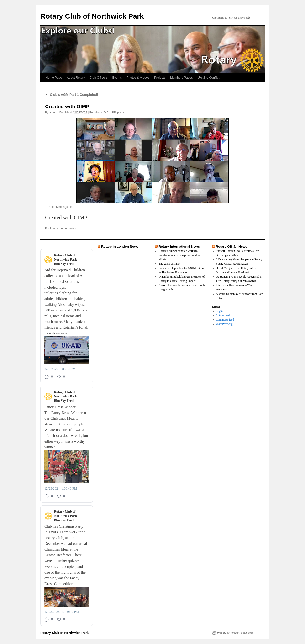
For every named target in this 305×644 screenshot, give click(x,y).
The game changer (169, 264)
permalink (70, 228)
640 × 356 (110, 113)
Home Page (54, 78)
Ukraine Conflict (209, 78)
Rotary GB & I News (231, 247)
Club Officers (99, 78)
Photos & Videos (138, 78)
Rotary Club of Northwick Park (92, 16)
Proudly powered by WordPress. (235, 633)
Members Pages (181, 78)
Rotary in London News (120, 247)
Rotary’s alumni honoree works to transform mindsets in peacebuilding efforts (180, 255)
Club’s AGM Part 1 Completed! (72, 95)
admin (53, 113)
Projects (160, 78)
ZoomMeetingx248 (60, 207)
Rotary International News (179, 247)
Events (117, 78)
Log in (220, 311)
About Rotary (76, 78)
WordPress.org (224, 324)
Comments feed (225, 320)
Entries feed (223, 315)
